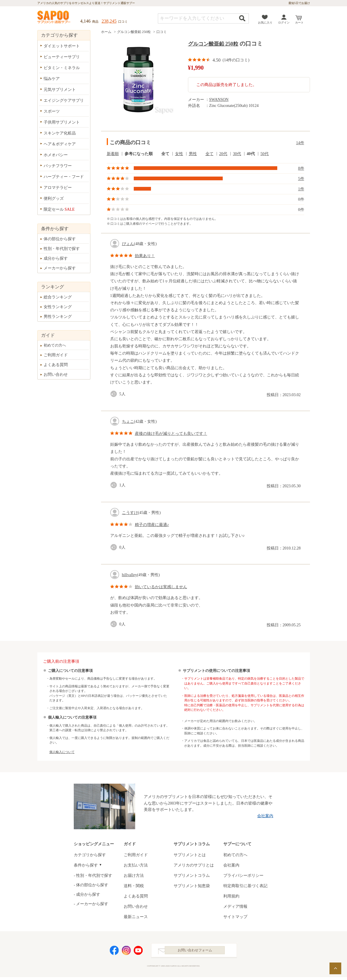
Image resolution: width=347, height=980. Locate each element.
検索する (242, 18)
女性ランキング (58, 307)
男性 (193, 154)
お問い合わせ (56, 374)
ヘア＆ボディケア (60, 144)
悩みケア (52, 79)
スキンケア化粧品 (60, 133)
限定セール (59, 209)
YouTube (138, 952)
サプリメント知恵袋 (192, 886)
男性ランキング (58, 317)
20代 (223, 154)
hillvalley (130, 575)
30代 (237, 154)
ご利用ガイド (56, 355)
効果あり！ (145, 256)
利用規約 (231, 896)
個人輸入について (62, 752)
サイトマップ (235, 917)
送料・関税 (134, 886)
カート (299, 23)
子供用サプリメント (62, 122)
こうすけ (130, 513)
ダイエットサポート (62, 46)
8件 (301, 168)
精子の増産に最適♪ (152, 525)
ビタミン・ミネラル (62, 68)
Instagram (126, 952)
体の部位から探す (60, 239)
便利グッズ (54, 198)
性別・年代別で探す (62, 249)
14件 (300, 143)
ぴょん (128, 244)
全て (165, 154)
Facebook (114, 952)
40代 (251, 154)
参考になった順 (139, 154)
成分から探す (56, 258)
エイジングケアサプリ (64, 100)
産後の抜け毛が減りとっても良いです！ (171, 434)
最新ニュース (136, 917)
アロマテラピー (58, 188)
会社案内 (265, 816)
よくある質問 (56, 365)
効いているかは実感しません (161, 587)
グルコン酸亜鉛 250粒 (134, 32)
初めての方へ (55, 345)
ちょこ (128, 421)
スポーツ (52, 111)
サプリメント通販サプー (54, 17)
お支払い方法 (136, 865)
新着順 (113, 154)
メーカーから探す (60, 268)
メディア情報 (235, 906)
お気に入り (265, 23)
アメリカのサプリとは (194, 865)
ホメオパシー (56, 155)
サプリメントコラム (192, 876)
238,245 (109, 21)
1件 (301, 189)
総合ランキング (58, 297)
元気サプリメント (60, 90)
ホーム (106, 32)
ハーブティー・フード (64, 177)
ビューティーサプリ (62, 57)
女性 (179, 154)
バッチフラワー (58, 166)
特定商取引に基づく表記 (245, 886)
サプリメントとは (190, 855)
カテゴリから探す (90, 855)
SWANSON (219, 100)
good (115, 394)
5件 (301, 179)
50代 (265, 154)
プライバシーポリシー (243, 876)
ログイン (284, 23)
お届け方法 (134, 876)
